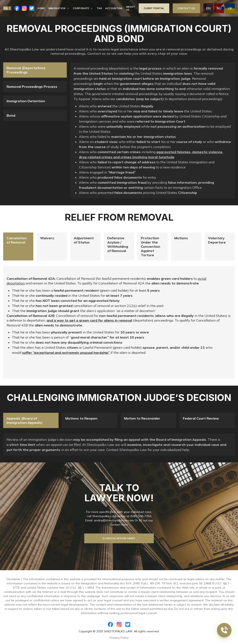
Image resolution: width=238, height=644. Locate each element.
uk (230, 8)
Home (41, 8)
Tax (99, 8)
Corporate (83, 8)
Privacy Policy (119, 638)
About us (131, 8)
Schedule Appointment (119, 538)
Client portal (154, 8)
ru (219, 8)
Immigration (59, 8)
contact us (186, 8)
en (208, 8)
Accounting (114, 8)
